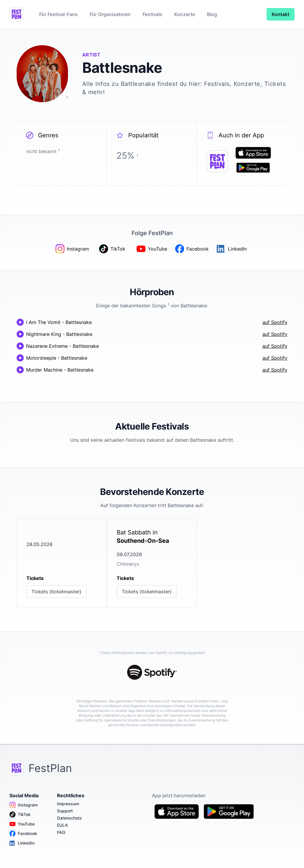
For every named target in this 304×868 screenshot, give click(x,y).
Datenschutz (69, 818)
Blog (212, 14)
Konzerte (185, 14)
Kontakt (281, 14)
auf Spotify (275, 322)
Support (65, 811)
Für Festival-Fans (58, 14)
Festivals (152, 14)
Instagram (24, 805)
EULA (62, 825)
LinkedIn (22, 843)
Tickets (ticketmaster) (56, 592)
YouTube (22, 824)
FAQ (61, 832)
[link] (62, 563)
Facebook (23, 834)
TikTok (20, 814)
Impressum (68, 804)
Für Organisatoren (110, 14)
